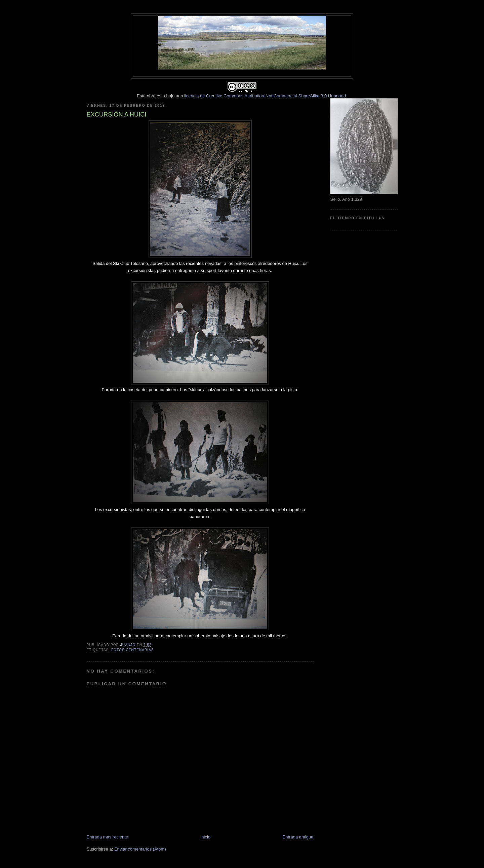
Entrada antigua (298, 837)
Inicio (205, 837)
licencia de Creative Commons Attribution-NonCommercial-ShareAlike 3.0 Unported (265, 96)
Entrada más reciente (108, 837)
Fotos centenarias (133, 650)
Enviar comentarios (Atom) (140, 849)
